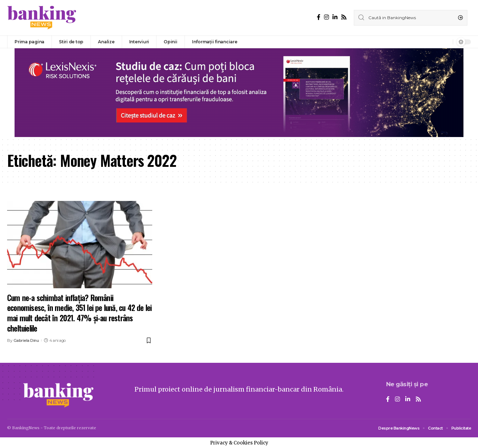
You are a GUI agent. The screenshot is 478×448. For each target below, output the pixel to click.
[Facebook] (319, 17)
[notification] (446, 42)
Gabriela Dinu (26, 340)
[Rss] (344, 17)
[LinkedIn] (335, 17)
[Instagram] (326, 17)
